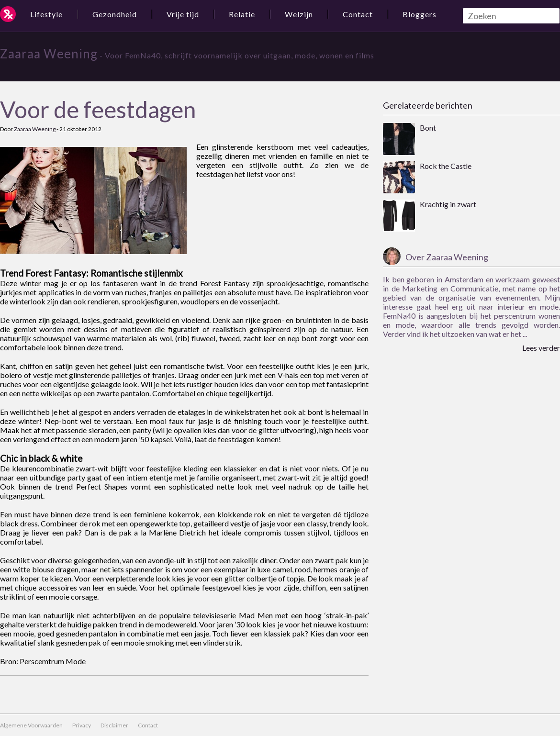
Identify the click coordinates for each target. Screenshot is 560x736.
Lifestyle (46, 14)
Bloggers (420, 14)
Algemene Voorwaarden (31, 725)
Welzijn (299, 14)
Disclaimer (114, 725)
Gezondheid (115, 14)
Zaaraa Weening (49, 54)
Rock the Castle (446, 166)
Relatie (242, 14)
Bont (428, 128)
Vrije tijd (183, 14)
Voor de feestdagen (98, 109)
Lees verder (541, 348)
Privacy (82, 725)
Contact (358, 14)
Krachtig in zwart (448, 204)
